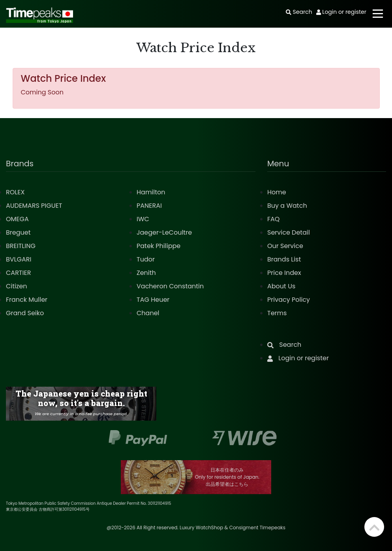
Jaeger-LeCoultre (164, 232)
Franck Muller (27, 300)
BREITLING (21, 246)
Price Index (284, 273)
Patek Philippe (158, 246)
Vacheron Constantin (170, 286)
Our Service (285, 246)
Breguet (18, 232)
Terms (277, 313)
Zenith (146, 273)
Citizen (17, 286)
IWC (143, 219)
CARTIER (18, 273)
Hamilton (151, 192)
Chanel (148, 313)
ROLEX (15, 192)
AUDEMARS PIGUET (34, 206)
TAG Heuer (153, 300)
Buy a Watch (287, 206)
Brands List (284, 259)
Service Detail (289, 232)
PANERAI (149, 206)
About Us (281, 286)
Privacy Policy (289, 300)
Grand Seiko (25, 313)
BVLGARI (19, 259)
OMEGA (17, 219)
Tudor (146, 259)
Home (277, 192)
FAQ (273, 219)
